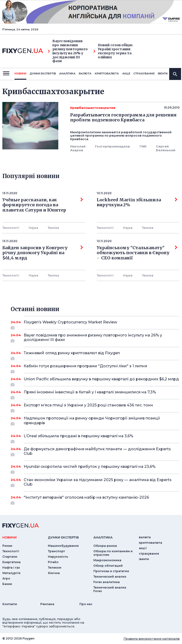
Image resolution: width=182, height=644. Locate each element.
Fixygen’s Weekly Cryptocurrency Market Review (95, 324)
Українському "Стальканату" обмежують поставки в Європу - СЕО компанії (137, 253)
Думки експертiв (43, 74)
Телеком (55, 568)
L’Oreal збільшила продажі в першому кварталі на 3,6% (95, 438)
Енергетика (11, 562)
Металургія (11, 573)
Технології (11, 228)
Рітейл (53, 562)
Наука (33, 228)
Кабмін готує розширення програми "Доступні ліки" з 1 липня (95, 368)
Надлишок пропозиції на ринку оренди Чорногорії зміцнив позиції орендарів (95, 421)
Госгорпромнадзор (113, 146)
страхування (144, 74)
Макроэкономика (107, 560)
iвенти (163, 74)
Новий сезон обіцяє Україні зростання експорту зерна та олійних (113, 51)
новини (20, 74)
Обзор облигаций (108, 566)
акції (126, 74)
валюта (85, 74)
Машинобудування (63, 546)
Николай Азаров (78, 148)
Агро (6, 578)
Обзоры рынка (105, 546)
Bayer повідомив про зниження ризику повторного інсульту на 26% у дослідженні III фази (68, 51)
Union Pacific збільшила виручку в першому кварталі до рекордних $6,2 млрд (101, 381)
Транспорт (56, 551)
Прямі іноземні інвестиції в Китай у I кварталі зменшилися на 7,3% (95, 394)
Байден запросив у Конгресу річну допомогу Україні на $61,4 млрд (43, 253)
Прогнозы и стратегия (111, 571)
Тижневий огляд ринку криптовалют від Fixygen (95, 355)
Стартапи (10, 557)
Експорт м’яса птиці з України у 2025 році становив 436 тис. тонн (95, 407)
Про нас (86, 604)
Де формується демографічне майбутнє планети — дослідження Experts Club (97, 452)
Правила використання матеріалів (152, 639)
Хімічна (54, 573)
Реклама (47, 604)
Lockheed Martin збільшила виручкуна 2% (137, 202)
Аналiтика (67, 74)
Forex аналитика (107, 582)
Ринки (7, 546)
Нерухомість (58, 557)
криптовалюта (107, 74)
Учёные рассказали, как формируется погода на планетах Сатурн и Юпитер (43, 205)
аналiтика (103, 537)
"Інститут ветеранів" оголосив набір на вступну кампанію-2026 (95, 499)
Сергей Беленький (166, 148)
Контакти (10, 604)
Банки (7, 584)
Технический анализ (110, 577)
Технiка (53, 228)
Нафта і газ (11, 568)
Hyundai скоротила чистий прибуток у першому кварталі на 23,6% (95, 468)
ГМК (143, 146)
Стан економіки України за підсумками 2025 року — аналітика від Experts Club (98, 482)
